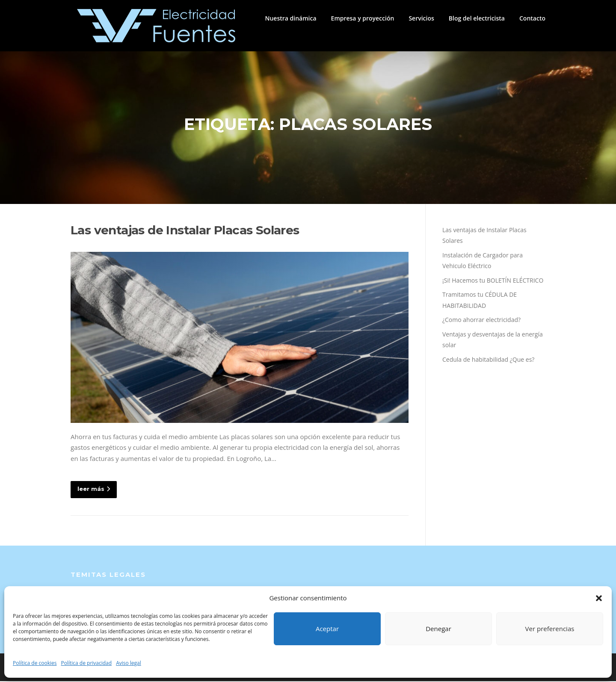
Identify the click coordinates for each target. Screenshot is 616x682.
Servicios (421, 18)
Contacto (532, 18)
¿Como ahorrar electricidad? (481, 321)
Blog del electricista (477, 18)
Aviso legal (129, 663)
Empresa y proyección (363, 18)
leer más (94, 490)
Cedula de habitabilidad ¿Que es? (488, 360)
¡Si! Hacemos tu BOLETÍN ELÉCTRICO (493, 281)
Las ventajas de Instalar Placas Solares (185, 231)
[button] (599, 598)
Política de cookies (35, 663)
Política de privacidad (87, 663)
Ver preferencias (550, 629)
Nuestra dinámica (291, 18)
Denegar (438, 629)
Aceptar (327, 629)
